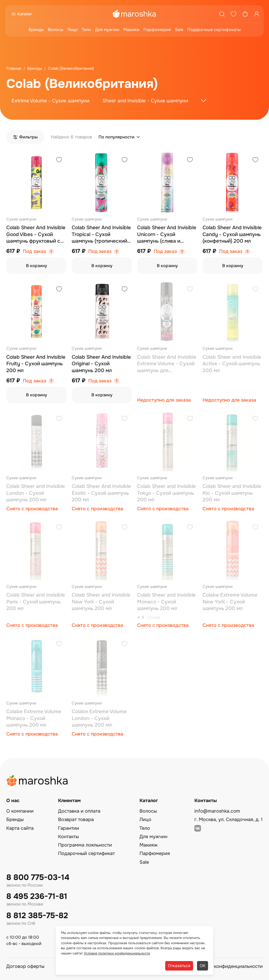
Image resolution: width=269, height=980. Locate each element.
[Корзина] (245, 14)
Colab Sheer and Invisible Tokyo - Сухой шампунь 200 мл (166, 493)
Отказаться (179, 966)
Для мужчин (107, 30)
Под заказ (34, 251)
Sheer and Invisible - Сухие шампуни (145, 101)
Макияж (131, 30)
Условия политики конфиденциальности (117, 953)
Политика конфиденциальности (227, 966)
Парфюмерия (157, 30)
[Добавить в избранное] (59, 160)
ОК (203, 966)
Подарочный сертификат (86, 853)
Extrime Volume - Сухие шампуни (50, 101)
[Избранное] (234, 14)
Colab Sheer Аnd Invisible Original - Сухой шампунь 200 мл (101, 364)
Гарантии (69, 828)
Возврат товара (76, 819)
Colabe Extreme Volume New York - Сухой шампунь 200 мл (230, 602)
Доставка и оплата (79, 811)
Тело (86, 30)
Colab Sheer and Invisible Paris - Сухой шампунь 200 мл (36, 602)
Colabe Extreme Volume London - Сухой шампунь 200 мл (99, 718)
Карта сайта (20, 828)
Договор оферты (25, 966)
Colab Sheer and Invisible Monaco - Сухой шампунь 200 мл (166, 602)
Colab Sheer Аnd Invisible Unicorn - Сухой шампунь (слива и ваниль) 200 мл (167, 235)
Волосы (56, 30)
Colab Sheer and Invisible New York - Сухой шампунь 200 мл (101, 602)
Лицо (73, 30)
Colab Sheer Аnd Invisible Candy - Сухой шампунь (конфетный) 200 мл (232, 234)
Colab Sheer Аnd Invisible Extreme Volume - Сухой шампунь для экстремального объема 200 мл (167, 364)
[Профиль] (257, 14)
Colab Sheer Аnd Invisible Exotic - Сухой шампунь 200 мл (101, 493)
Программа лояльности (85, 845)
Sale (179, 30)
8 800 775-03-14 (38, 877)
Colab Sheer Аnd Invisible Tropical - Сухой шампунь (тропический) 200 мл (101, 235)
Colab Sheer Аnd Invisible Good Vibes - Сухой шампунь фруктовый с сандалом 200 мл (36, 235)
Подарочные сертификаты (214, 30)
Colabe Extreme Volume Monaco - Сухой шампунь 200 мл (34, 718)
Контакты (68, 837)
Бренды (36, 30)
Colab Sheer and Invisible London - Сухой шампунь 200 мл (36, 493)
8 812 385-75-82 (37, 916)
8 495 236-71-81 (37, 896)
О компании (20, 811)
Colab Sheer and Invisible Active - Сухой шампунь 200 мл (232, 364)
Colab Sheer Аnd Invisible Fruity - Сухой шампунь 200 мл (36, 364)
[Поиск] (222, 14)
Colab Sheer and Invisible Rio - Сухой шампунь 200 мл (232, 493)
